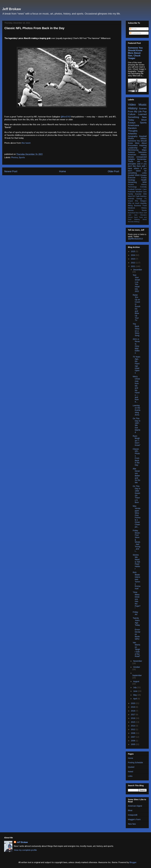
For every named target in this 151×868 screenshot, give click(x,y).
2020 (133, 703)
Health (144, 180)
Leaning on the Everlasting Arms (137, 410)
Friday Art (135, 613)
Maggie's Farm (134, 819)
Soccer (130, 217)
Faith (138, 196)
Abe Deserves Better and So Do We (136, 476)
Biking (130, 206)
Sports (22, 157)
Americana (133, 125)
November (138, 661)
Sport (136, 217)
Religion (143, 201)
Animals (131, 199)
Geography (133, 136)
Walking (137, 219)
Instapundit (133, 815)
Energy (139, 199)
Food (145, 206)
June (135, 691)
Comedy (143, 187)
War (145, 148)
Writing (137, 222)
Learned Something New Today (137, 117)
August (136, 681)
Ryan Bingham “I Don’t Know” (137, 441)
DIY (134, 196)
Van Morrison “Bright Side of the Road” (136, 649)
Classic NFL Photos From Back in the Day (136, 457)
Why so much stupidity (137, 203)
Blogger (133, 862)
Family (130, 194)
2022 (133, 263)
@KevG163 (66, 117)
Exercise (132, 178)
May (135, 695)
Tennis (144, 210)
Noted (130, 772)
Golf (145, 213)
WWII (137, 175)
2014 (133, 726)
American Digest (135, 806)
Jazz (145, 189)
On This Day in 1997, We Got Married (137, 425)
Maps (144, 150)
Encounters (133, 145)
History (133, 108)
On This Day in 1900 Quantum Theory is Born (137, 494)
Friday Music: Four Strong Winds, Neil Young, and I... (137, 541)
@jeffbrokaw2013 (135, 239)
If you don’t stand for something (137, 171)
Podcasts (132, 192)
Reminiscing (133, 150)
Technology (132, 187)
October (137, 667)
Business (138, 206)
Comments (135, 33)
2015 (133, 722)
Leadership (133, 148)
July (135, 687)
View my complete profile (25, 850)
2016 (133, 718)
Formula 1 (139, 189)
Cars (145, 192)
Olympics (143, 215)
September (137, 675)
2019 (133, 707)
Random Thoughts (133, 129)
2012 (133, 729)
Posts (133, 29)
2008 (133, 733)
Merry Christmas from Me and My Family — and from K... (136, 389)
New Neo (132, 824)
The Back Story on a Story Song (136, 330)
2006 (133, 741)
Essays (144, 175)
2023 (133, 259)
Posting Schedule (135, 763)
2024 (133, 255)
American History (137, 155)
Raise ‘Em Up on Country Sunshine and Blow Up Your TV (137, 308)
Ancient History (137, 185)
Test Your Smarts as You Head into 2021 (136, 283)
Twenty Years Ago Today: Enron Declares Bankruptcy (137, 628)
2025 (133, 251)
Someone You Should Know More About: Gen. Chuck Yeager (135, 53)
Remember (142, 159)
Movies (131, 157)
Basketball (132, 213)
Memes (131, 210)
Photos (15, 157)
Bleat (130, 810)
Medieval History (137, 208)
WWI (145, 182)
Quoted (131, 175)
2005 (133, 744)
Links (144, 173)
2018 (133, 711)
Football (131, 189)
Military (144, 138)
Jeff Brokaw (12, 9)
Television (142, 152)
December (138, 270)
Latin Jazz (133, 215)
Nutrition (143, 196)
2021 (133, 266)
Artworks (132, 134)
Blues (141, 213)
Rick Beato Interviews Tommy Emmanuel (137, 580)
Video (132, 105)
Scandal (138, 194)
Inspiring (143, 145)
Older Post (113, 171)
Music (143, 105)
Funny (144, 178)
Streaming (132, 182)
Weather (139, 192)
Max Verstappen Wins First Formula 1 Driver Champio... (137, 516)
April (135, 699)
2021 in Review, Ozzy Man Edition (136, 346)
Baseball (143, 136)
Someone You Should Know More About (137, 142)
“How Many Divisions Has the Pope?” (137, 600)
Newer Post (11, 171)
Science (131, 152)
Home (63, 171)
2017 (133, 715)
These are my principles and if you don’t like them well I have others (137, 165)
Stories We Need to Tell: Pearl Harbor (137, 562)
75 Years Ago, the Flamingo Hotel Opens (137, 365)
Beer (137, 213)
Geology (132, 180)
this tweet (26, 143)
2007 (133, 737)
